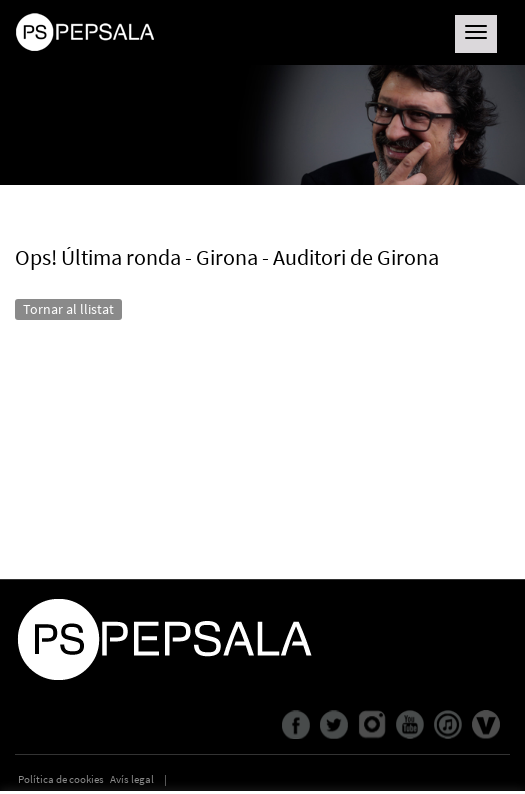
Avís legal (132, 779)
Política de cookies (61, 779)
